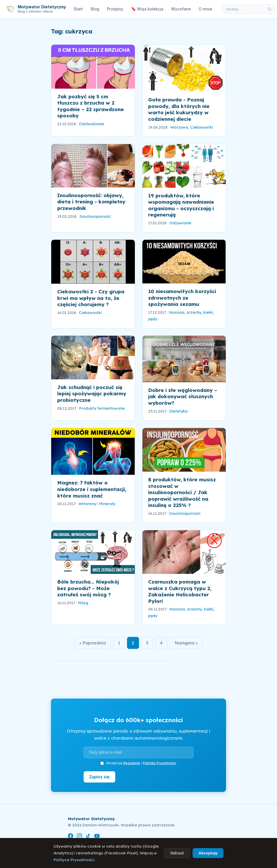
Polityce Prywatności (74, 860)
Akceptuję (208, 853)
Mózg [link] (83, 603)
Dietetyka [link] (178, 411)
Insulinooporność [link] (95, 216)
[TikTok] (88, 837)
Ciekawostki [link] (202, 127)
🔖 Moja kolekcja (147, 9)
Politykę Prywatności (159, 763)
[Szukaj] (269, 9)
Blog (95, 9)
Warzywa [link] (179, 127)
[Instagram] (79, 837)
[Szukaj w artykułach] (244, 9)
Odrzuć (177, 853)
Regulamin (132, 763)
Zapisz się (100, 777)
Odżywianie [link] (180, 223)
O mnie (205, 9)
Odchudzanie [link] (91, 124)
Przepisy (115, 9)
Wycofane (181, 9)
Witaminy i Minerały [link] (97, 504)
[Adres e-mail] (138, 753)
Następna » (187, 643)
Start (78, 9)
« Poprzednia (91, 643)
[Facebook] (71, 837)
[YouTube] (97, 837)
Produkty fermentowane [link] (102, 408)
